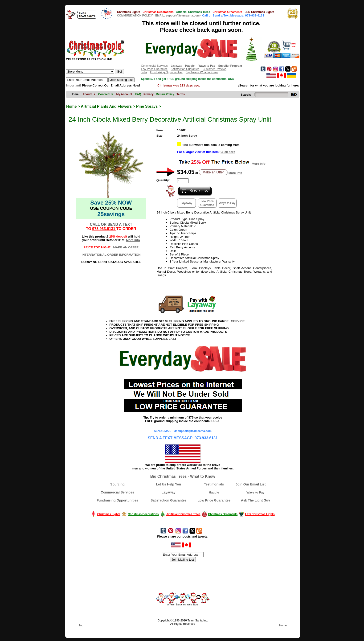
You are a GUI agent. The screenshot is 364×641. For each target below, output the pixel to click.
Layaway (176, 66)
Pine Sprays (147, 106)
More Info (259, 164)
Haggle (214, 492)
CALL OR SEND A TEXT (111, 224)
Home (71, 106)
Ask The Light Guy (256, 500)
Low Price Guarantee (154, 69)
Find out (187, 145)
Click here (228, 152)
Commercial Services (154, 66)
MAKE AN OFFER (126, 247)
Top (81, 625)
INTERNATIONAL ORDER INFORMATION (111, 255)
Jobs (144, 72)
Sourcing (117, 484)
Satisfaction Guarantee (185, 69)
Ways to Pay (255, 492)
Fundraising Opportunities (166, 72)
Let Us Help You (168, 484)
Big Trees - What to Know (202, 72)
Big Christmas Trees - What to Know (183, 476)
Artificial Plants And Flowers (106, 106)
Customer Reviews (215, 69)
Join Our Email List (251, 484)
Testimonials (214, 484)
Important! (74, 85)
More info (133, 240)
